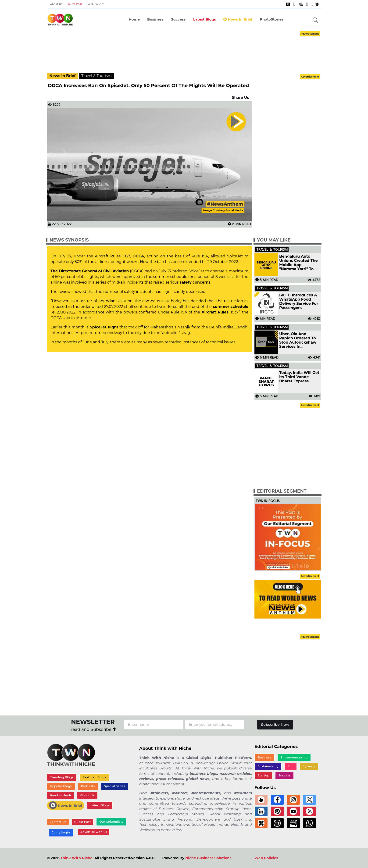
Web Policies (96, 4)
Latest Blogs (205, 19)
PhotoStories (272, 19)
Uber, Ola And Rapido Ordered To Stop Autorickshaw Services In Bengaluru (298, 340)
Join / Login (61, 832)
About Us (56, 4)
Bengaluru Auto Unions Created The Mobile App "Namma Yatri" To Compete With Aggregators (298, 263)
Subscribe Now (275, 724)
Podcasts (88, 786)
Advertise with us (94, 832)
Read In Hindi (61, 795)
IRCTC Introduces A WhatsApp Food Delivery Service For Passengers (299, 302)
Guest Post (75, 4)
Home (134, 19)
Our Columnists (111, 822)
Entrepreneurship (294, 757)
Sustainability (268, 766)
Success (178, 19)
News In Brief (238, 19)
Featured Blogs (94, 777)
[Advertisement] (184, 51)
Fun (291, 766)
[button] (315, 20)
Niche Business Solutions (208, 858)
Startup (263, 775)
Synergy (309, 766)
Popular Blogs (61, 786)
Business (155, 19)
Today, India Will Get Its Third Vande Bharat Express (299, 377)
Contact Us (58, 822)
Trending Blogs (62, 777)
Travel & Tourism (96, 76)
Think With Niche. (77, 858)
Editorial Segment (282, 491)
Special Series (114, 786)
